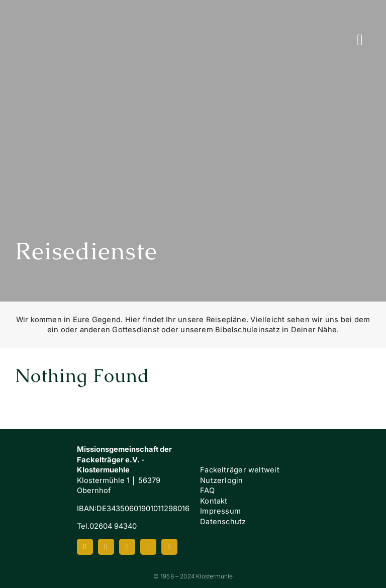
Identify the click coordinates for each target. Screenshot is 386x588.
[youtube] (127, 547)
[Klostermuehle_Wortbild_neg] (39, 481)
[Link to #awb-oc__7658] (360, 40)
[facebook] (85, 547)
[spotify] (148, 547)
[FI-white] (347, 492)
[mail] (169, 547)
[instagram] (106, 547)
